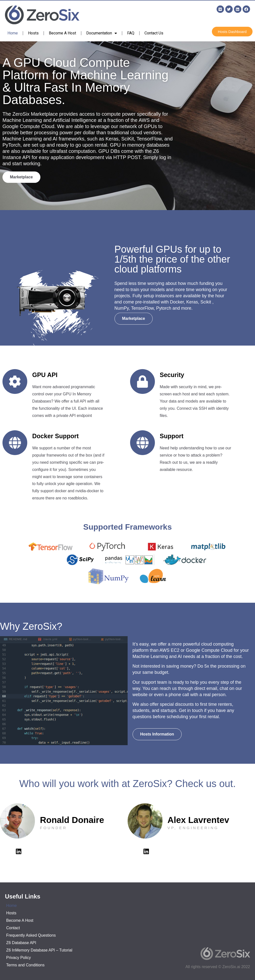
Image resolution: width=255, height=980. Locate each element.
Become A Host (62, 33)
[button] (232, 32)
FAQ (131, 33)
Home (13, 33)
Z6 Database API (21, 943)
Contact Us (154, 33)
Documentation (102, 33)
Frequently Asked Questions (31, 935)
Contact (13, 928)
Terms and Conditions (25, 965)
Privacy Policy (19, 958)
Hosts (33, 33)
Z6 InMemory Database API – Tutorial (39, 950)
